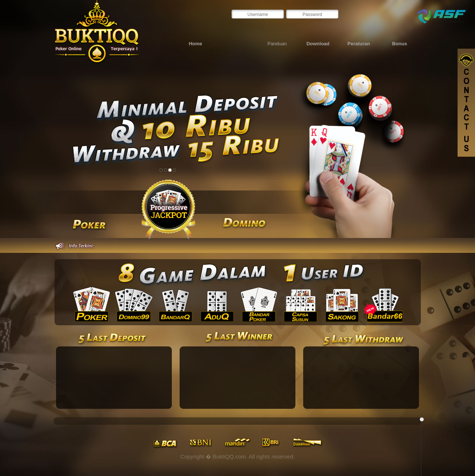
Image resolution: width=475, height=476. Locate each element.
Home (196, 44)
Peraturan (359, 44)
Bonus (399, 44)
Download (318, 44)
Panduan (277, 44)
